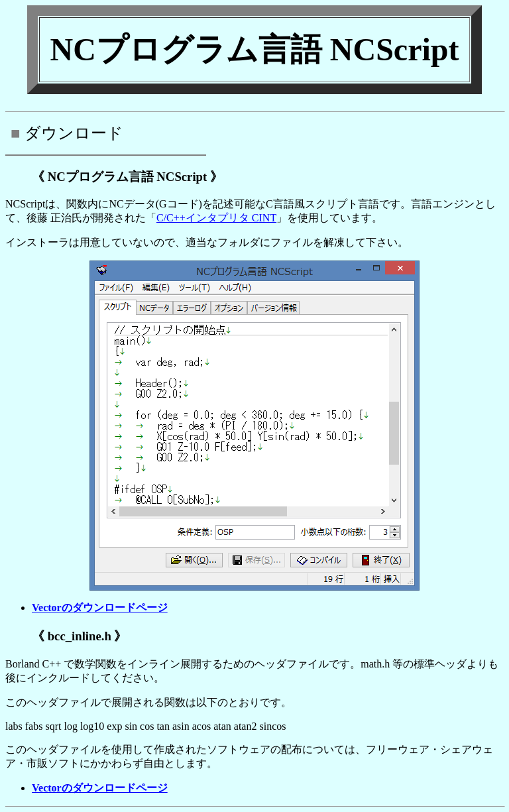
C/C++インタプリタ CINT (216, 218)
